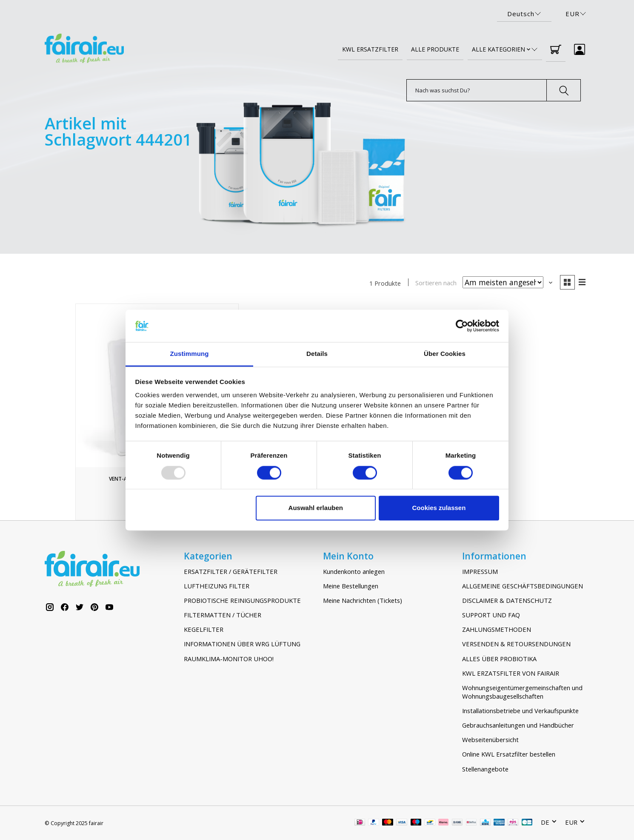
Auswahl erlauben (316, 508)
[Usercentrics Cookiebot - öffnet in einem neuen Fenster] (462, 326)
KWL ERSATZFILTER (370, 49)
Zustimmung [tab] (190, 354)
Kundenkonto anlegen (354, 571)
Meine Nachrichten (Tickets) (363, 600)
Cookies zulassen (439, 508)
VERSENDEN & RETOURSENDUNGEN (516, 644)
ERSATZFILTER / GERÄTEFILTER (231, 571)
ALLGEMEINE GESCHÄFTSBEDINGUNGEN (523, 586)
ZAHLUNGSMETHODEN (497, 629)
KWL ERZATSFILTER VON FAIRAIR (511, 673)
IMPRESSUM (480, 571)
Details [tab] (317, 354)
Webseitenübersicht (490, 740)
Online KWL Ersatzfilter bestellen (509, 754)
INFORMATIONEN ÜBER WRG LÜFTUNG (242, 644)
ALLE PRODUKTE (435, 49)
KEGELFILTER (204, 629)
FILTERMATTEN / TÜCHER (223, 615)
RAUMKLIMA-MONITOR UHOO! (229, 659)
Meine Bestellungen (351, 586)
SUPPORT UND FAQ (491, 615)
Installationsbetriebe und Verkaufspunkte (520, 711)
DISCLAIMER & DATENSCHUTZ (507, 600)
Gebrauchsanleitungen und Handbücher (518, 725)
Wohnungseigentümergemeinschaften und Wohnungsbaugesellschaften (522, 692)
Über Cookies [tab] (445, 354)
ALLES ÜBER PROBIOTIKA (499, 659)
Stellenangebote (485, 769)
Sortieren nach (436, 283)
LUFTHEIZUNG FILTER (217, 586)
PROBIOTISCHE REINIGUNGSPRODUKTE (242, 600)
